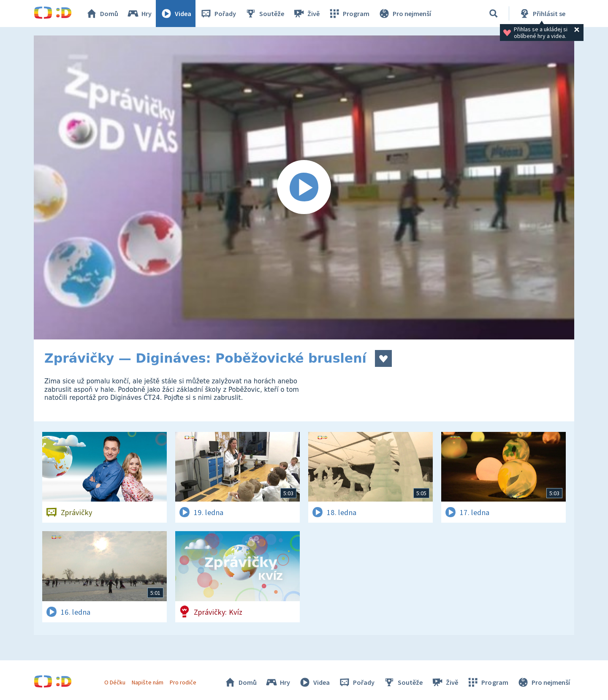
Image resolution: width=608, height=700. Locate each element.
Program (349, 14)
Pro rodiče (183, 682)
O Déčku (115, 682)
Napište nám (147, 682)
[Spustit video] (304, 187)
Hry (139, 14)
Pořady (218, 14)
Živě (306, 14)
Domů (102, 14)
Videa (176, 14)
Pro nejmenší (404, 14)
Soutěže (264, 14)
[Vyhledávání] (494, 14)
